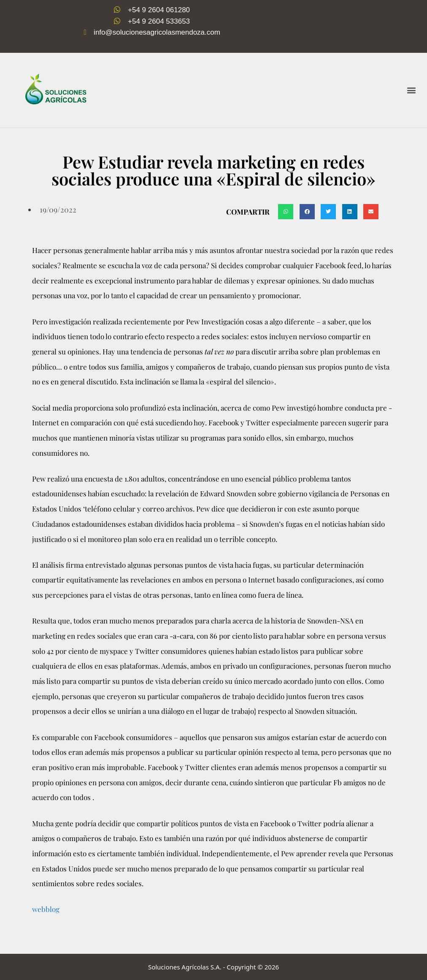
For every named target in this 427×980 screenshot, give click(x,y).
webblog (46, 909)
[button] (412, 90)
